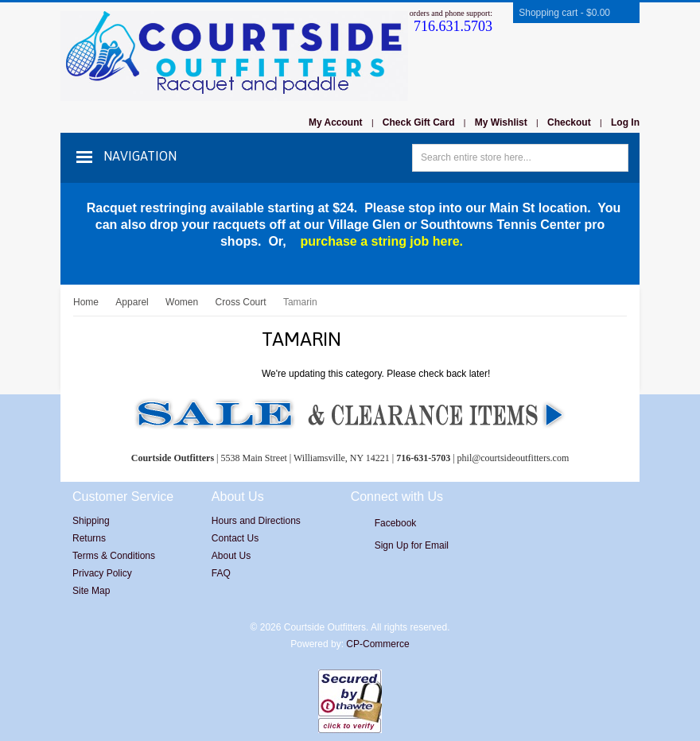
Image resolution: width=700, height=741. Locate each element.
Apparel (132, 302)
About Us (231, 556)
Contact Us (235, 538)
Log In (625, 122)
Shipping (91, 521)
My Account (336, 122)
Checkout (569, 122)
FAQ (221, 573)
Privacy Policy (102, 573)
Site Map (91, 591)
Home (86, 302)
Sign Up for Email (412, 545)
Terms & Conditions (114, 556)
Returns (89, 538)
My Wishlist (501, 122)
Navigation (140, 156)
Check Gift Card (419, 122)
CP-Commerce (377, 644)
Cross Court (241, 302)
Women (182, 302)
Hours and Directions (256, 521)
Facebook (396, 523)
